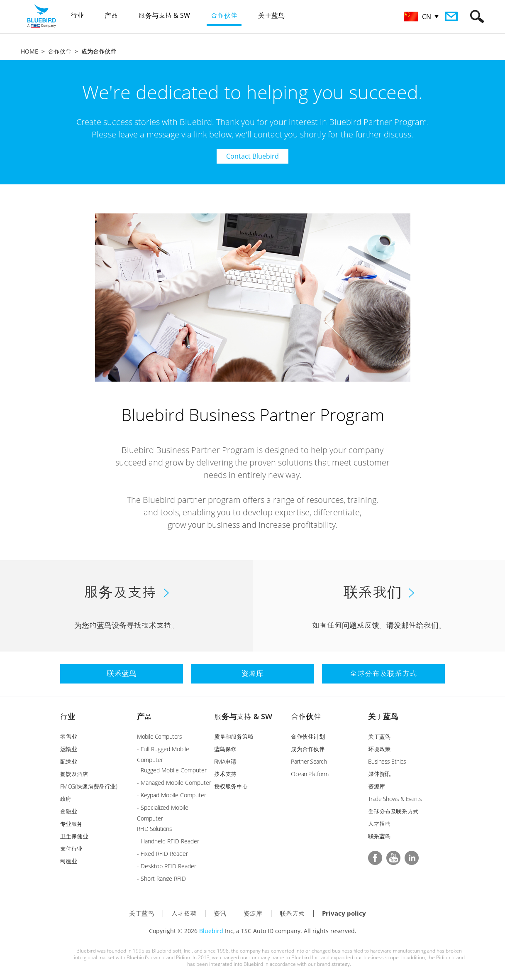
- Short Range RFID (161, 878)
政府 (66, 799)
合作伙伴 (60, 51)
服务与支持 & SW (243, 716)
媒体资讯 (379, 774)
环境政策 (379, 749)
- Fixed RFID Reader (162, 854)
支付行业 (71, 849)
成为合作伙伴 (308, 749)
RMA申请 (225, 761)
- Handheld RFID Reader (168, 841)
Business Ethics (387, 761)
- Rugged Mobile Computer (172, 770)
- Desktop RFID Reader (167, 866)
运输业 (69, 749)
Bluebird (211, 931)
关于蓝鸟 (383, 716)
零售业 (69, 736)
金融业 (69, 811)
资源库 (377, 786)
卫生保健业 (74, 836)
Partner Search (309, 761)
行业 (68, 716)
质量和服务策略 (234, 736)
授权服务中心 (231, 786)
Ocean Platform (310, 774)
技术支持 (225, 774)
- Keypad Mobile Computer (172, 795)
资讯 (220, 913)
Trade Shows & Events (395, 799)
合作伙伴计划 (308, 736)
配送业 (69, 761)
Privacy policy (344, 913)
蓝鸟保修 (225, 749)
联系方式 (292, 913)
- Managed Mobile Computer (174, 783)
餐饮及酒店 (74, 774)
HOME (29, 51)
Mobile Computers (159, 736)
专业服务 (71, 824)
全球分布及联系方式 (393, 811)
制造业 (69, 861)
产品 (144, 716)
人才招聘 (379, 824)
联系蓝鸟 (379, 836)
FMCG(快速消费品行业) (89, 786)
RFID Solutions (154, 829)
